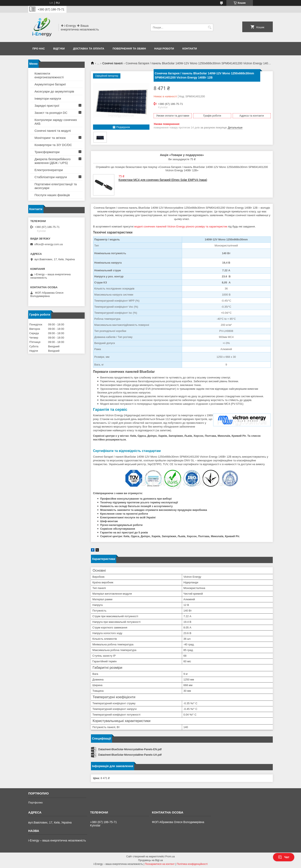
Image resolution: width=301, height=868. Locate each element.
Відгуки (59, 49)
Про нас (39, 49)
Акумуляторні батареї (50, 84)
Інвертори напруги (48, 98)
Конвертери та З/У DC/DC (53, 145)
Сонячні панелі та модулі (53, 131)
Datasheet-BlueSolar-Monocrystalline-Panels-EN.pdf (130, 749)
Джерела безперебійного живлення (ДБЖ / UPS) (53, 161)
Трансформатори (47, 152)
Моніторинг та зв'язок (50, 138)
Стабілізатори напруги (51, 177)
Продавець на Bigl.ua (150, 860)
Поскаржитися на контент (160, 864)
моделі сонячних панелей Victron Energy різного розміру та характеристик (181, 227)
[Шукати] (210, 27)
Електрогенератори (49, 170)
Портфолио (35, 803)
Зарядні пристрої (47, 106)
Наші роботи (164, 49)
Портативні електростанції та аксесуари (56, 186)
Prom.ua (170, 857)
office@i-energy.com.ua (48, 244)
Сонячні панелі (113, 63)
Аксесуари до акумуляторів (54, 91)
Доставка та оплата (89, 49)
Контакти (190, 49)
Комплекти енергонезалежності (49, 75)
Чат (284, 857)
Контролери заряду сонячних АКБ (56, 122)
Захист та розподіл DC (51, 113)
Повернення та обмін (129, 49)
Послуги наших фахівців (52, 195)
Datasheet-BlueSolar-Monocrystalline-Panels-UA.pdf (130, 755)
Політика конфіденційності (192, 864)
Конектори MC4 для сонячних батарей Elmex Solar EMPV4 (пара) (163, 180)
